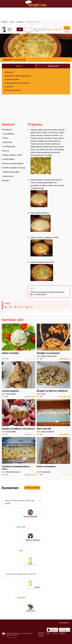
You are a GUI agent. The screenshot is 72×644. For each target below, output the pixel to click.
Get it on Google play (64, 630)
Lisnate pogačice (19, 379)
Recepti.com (36, 4)
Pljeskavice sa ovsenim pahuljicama (18, 76)
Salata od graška (19, 342)
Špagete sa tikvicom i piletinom (53, 379)
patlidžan (21, 307)
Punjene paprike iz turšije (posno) (17, 83)
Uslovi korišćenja (27, 633)
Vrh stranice (64, 622)
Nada (31, 564)
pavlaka (10, 307)
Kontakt (15, 635)
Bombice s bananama (13, 90)
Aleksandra (30, 611)
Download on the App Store (52, 630)
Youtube (55, 633)
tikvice (31, 307)
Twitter (48, 633)
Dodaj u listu (67, 28)
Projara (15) (9, 87)
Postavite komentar (32, 488)
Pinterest (41, 635)
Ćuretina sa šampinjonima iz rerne (19, 456)
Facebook (41, 633)
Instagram (62, 633)
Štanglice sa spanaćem (53, 342)
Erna (10, 30)
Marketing (9, 635)
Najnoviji (19, 66)
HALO (14, 637)
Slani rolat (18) (53, 417)
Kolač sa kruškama (53, 456)
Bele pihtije (9, 72)
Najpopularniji (53, 66)
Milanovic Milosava (33, 540)
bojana (37, 587)
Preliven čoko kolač (12, 79)
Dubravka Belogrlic (30, 516)
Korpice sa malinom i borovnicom (19, 417)
